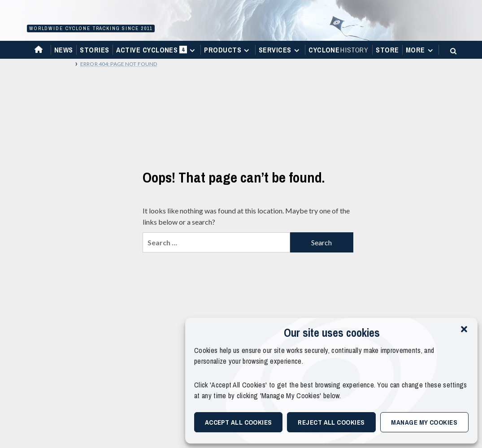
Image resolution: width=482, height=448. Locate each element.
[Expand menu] (192, 50)
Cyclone (339, 50)
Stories (94, 50)
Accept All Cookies (239, 422)
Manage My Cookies (424, 422)
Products (228, 50)
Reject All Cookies (331, 422)
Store (387, 50)
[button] (464, 329)
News (64, 50)
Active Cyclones (157, 52)
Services (280, 50)
